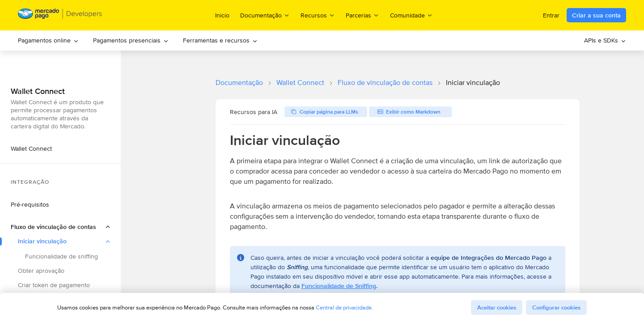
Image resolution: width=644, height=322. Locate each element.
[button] (60, 227)
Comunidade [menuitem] (411, 15)
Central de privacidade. (344, 307)
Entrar (551, 15)
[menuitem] (48, 40)
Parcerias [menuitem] (362, 15)
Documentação (239, 83)
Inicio (222, 15)
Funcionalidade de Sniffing (339, 286)
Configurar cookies (556, 307)
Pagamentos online (48, 40)
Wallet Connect (300, 83)
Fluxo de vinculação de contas (385, 83)
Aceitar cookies (497, 307)
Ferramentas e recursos (220, 40)
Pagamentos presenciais (131, 40)
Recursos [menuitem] (318, 15)
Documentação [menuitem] (265, 15)
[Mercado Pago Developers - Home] (60, 15)
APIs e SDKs (605, 40)
